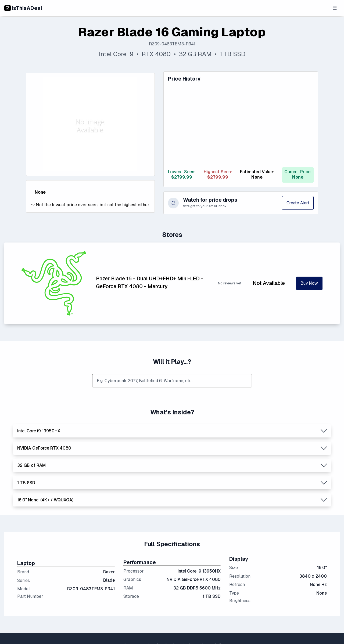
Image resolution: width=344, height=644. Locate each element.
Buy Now (309, 283)
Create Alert (297, 203)
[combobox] (172, 381)
